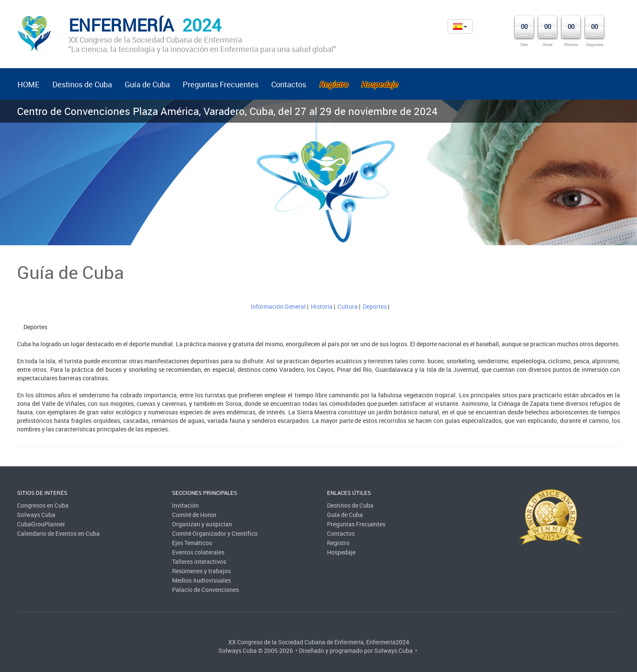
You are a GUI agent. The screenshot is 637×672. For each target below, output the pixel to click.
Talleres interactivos (199, 561)
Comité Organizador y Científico (215, 533)
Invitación (185, 505)
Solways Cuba (36, 515)
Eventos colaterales (198, 552)
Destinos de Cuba (82, 84)
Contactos (289, 84)
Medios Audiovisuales (201, 580)
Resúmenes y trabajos (201, 571)
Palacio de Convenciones (205, 590)
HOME (29, 84)
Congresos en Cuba (43, 505)
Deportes (375, 306)
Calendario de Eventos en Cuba (58, 533)
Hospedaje (341, 552)
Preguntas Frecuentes (221, 84)
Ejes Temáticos (192, 543)
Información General (278, 306)
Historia (322, 306)
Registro (338, 543)
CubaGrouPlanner (41, 524)
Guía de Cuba (147, 84)
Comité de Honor (194, 515)
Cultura (348, 306)
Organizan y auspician (202, 524)
